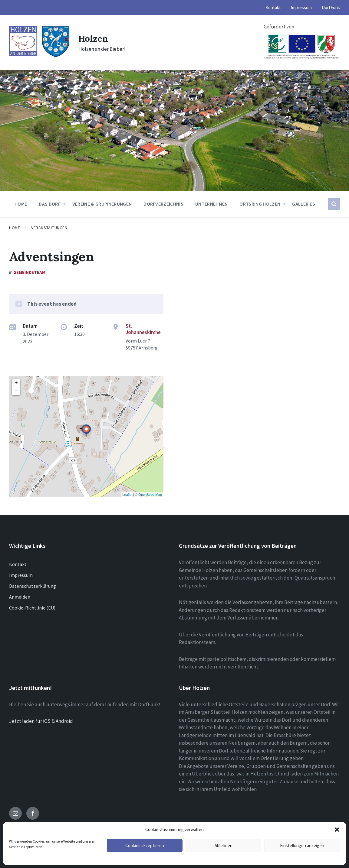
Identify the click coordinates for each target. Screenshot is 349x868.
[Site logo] (39, 56)
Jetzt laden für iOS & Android (41, 721)
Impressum (21, 575)
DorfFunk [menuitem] (331, 7)
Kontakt (18, 564)
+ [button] (16, 383)
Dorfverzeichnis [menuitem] (163, 204)
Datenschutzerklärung (33, 586)
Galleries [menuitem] (304, 204)
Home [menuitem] (21, 204)
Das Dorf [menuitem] (50, 204)
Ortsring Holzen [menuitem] (260, 204)
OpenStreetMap (150, 495)
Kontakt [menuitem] (273, 7)
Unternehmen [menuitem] (212, 204)
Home (15, 228)
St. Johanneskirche (143, 329)
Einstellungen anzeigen (302, 845)
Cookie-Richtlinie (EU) (32, 608)
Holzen (94, 38)
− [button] (16, 391)
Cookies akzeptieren (145, 845)
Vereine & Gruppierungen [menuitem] (102, 204)
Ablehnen (224, 845)
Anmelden (20, 597)
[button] (337, 830)
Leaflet (127, 495)
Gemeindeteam (29, 272)
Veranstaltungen (49, 228)
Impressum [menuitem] (301, 7)
